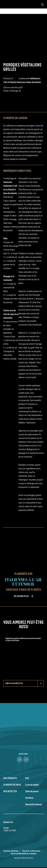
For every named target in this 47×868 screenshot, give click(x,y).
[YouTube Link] (26, 760)
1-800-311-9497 (10, 831)
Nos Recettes (10, 791)
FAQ (27, 778)
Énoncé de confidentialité (31, 851)
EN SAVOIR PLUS (21, 596)
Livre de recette (32, 785)
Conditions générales (11, 851)
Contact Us (8, 822)
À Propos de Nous (12, 785)
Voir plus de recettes (14, 683)
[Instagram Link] (20, 760)
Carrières (29, 798)
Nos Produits (10, 778)
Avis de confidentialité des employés (24, 854)
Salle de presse (32, 791)
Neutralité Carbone (34, 804)
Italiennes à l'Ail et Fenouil (24, 582)
